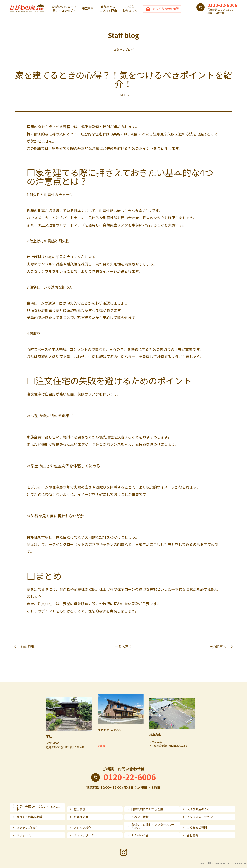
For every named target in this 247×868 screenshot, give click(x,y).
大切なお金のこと (130, 9)
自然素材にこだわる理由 (108, 9)
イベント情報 (140, 817)
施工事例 (88, 9)
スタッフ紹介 (82, 828)
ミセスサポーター (85, 835)
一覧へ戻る (123, 647)
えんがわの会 (140, 835)
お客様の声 (81, 817)
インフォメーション (200, 817)
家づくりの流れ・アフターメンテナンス (153, 826)
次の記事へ (218, 647)
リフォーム (24, 835)
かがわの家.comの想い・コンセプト (64, 9)
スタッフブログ (27, 828)
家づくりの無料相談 (166, 9)
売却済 (101, 745)
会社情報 (192, 835)
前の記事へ (29, 647)
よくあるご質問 (197, 828)
